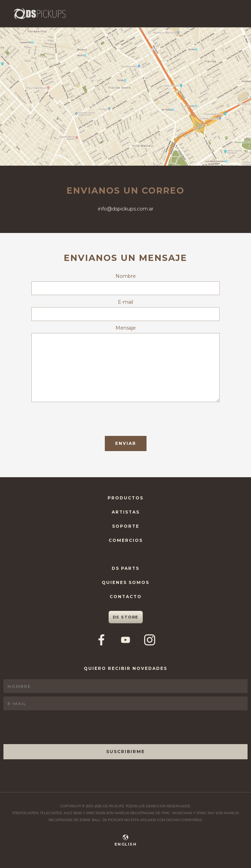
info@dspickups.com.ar (126, 209)
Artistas (126, 512)
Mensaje (126, 328)
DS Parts (125, 568)
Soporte (126, 526)
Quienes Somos (125, 582)
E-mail (125, 302)
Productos (125, 498)
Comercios (126, 540)
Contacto (126, 597)
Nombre (126, 276)
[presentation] (84, 419)
